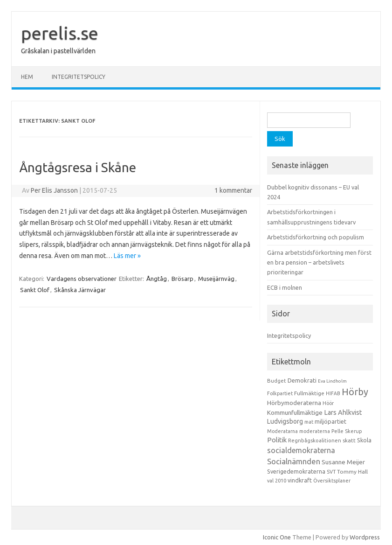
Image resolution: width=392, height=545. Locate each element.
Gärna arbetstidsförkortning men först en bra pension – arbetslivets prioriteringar (319, 262)
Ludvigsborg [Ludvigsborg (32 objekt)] (285, 421)
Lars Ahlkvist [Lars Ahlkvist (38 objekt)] (343, 412)
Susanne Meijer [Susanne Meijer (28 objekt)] (343, 462)
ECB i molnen (285, 287)
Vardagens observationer (82, 279)
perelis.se (60, 33)
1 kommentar (233, 190)
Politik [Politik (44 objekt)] (277, 440)
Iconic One (277, 537)
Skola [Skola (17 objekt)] (364, 440)
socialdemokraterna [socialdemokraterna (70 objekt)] (301, 450)
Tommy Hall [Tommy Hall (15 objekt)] (352, 472)
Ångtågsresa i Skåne (78, 167)
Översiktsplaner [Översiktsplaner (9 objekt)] (332, 481)
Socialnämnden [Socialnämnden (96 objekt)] (294, 461)
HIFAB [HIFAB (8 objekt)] (333, 393)
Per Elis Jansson (54, 190)
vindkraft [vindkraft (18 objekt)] (300, 480)
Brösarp (182, 279)
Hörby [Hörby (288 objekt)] (355, 392)
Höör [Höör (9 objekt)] (328, 403)
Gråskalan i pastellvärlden (58, 51)
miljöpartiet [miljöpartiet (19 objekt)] (330, 421)
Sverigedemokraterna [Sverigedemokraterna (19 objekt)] (296, 471)
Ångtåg (157, 279)
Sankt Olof (35, 290)
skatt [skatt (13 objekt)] (349, 440)
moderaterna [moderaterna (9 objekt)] (315, 431)
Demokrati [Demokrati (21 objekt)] (302, 380)
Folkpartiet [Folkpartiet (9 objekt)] (280, 393)
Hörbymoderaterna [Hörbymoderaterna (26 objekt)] (294, 403)
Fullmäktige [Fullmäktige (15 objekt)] (309, 393)
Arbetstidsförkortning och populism (316, 237)
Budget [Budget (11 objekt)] (277, 381)
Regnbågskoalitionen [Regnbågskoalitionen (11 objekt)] (315, 440)
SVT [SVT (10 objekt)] (331, 472)
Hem (27, 77)
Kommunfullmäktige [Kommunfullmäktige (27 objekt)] (295, 412)
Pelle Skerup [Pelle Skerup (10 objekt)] (347, 431)
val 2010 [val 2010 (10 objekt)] (277, 481)
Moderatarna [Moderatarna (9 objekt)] (282, 431)
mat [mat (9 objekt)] (309, 422)
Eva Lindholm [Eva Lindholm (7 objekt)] (332, 381)
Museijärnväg (216, 279)
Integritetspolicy (79, 77)
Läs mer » (127, 256)
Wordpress (365, 537)
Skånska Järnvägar (80, 290)
